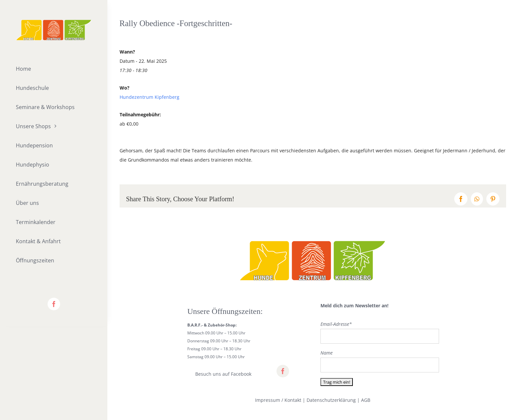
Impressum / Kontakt (278, 400)
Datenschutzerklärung (331, 400)
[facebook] (54, 304)
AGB (366, 400)
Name (327, 353)
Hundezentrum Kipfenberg (149, 97)
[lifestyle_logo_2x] (54, 22)
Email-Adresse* (336, 324)
